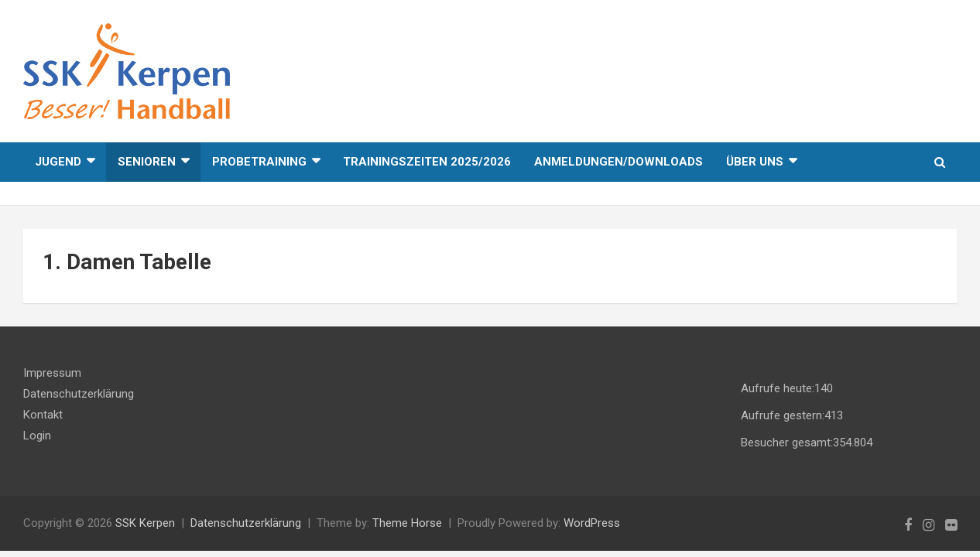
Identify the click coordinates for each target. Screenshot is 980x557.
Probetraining (259, 162)
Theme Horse (407, 523)
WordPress (592, 523)
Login (37, 436)
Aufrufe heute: (778, 388)
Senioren (147, 162)
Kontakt (43, 415)
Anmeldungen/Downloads (618, 162)
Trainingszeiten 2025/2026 (427, 162)
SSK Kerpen (145, 523)
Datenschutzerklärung (79, 394)
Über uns (755, 162)
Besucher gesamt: (787, 443)
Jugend (58, 162)
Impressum (52, 373)
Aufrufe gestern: (783, 415)
